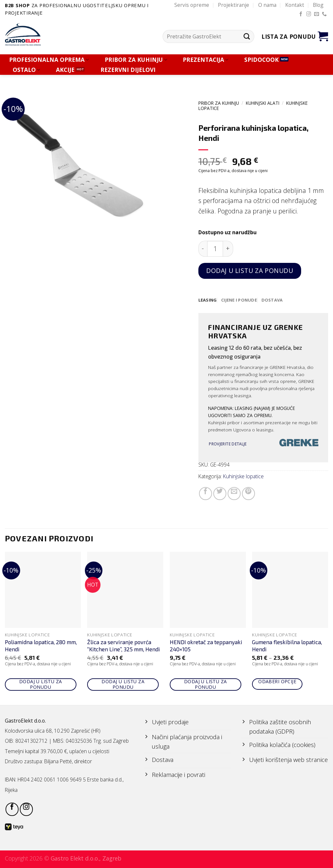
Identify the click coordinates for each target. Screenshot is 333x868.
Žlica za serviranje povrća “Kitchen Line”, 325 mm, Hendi (124, 646)
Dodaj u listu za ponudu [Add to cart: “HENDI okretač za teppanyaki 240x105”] (206, 685)
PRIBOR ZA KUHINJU (136, 60)
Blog (318, 5)
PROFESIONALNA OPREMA (49, 60)
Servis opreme (192, 5)
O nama (267, 5)
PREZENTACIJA (206, 60)
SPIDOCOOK (261, 60)
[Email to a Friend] (234, 494)
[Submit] (247, 37)
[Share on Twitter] (220, 494)
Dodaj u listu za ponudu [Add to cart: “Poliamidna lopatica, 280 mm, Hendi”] (41, 685)
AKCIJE (65, 70)
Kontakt (295, 5)
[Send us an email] (317, 14)
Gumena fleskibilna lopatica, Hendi (287, 646)
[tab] (208, 300)
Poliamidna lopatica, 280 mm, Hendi (41, 646)
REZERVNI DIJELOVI (128, 70)
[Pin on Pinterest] (248, 494)
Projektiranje (233, 5)
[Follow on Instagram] (309, 14)
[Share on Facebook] (206, 494)
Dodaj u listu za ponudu (250, 271)
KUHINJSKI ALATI (263, 103)
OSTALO (26, 70)
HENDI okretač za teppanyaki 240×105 (206, 646)
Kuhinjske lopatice (243, 477)
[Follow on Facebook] (301, 14)
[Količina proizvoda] (215, 249)
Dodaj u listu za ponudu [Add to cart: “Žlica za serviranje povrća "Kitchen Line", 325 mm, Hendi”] (123, 685)
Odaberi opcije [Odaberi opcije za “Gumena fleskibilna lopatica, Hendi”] (277, 682)
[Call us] (324, 14)
